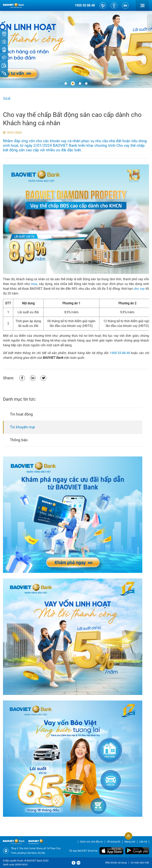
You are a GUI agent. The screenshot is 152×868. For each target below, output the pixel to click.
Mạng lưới (130, 842)
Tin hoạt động (21, 414)
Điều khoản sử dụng (116, 863)
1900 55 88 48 (85, 5)
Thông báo (19, 440)
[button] (66, 84)
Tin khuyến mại (22, 427)
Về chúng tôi (114, 842)
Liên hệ (143, 842)
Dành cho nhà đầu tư (91, 842)
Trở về (7, 98)
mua (34, 284)
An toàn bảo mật (140, 863)
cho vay (139, 289)
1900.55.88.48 (120, 353)
